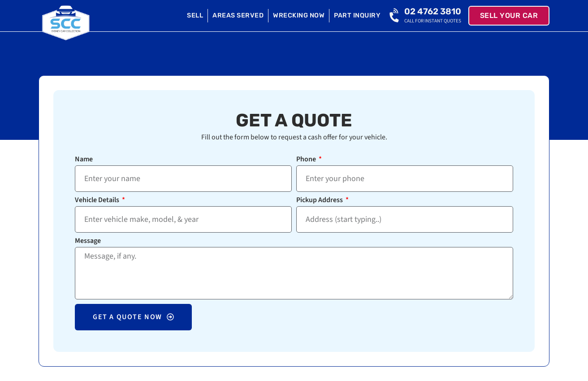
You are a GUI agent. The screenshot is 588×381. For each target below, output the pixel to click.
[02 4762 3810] (395, 16)
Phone (307, 160)
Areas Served (238, 15)
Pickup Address (320, 201)
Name (84, 160)
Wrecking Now (299, 15)
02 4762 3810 (433, 11)
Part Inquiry (357, 15)
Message (88, 241)
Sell (195, 15)
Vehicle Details (98, 201)
